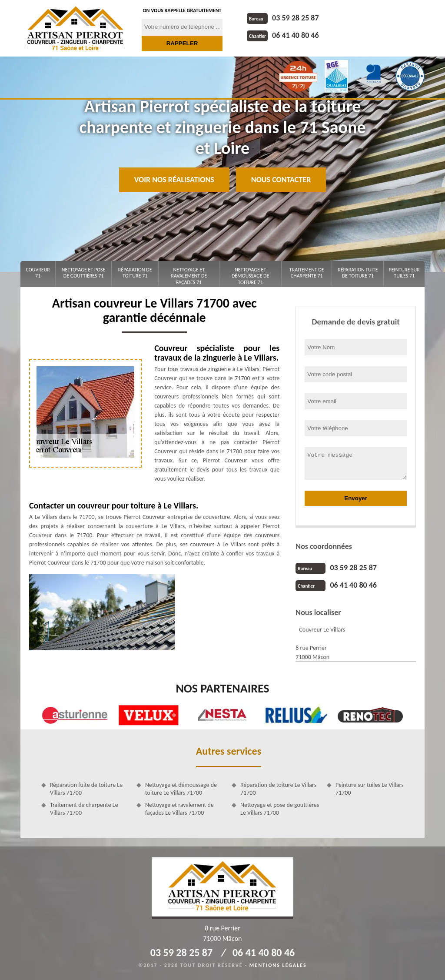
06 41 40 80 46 (283, 35)
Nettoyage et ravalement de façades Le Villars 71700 (179, 809)
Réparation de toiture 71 (135, 273)
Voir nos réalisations (174, 180)
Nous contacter (281, 180)
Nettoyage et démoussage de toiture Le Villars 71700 (181, 789)
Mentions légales (278, 965)
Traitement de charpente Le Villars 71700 (84, 809)
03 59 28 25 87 (283, 18)
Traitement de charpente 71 (307, 273)
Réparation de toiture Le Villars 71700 (278, 789)
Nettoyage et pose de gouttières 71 (84, 273)
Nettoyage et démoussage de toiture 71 (250, 276)
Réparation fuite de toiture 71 (358, 273)
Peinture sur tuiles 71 (404, 273)
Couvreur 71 (38, 273)
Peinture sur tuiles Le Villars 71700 (370, 789)
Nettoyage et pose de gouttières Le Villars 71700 (280, 809)
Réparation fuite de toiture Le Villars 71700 (86, 789)
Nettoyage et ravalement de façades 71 (189, 276)
